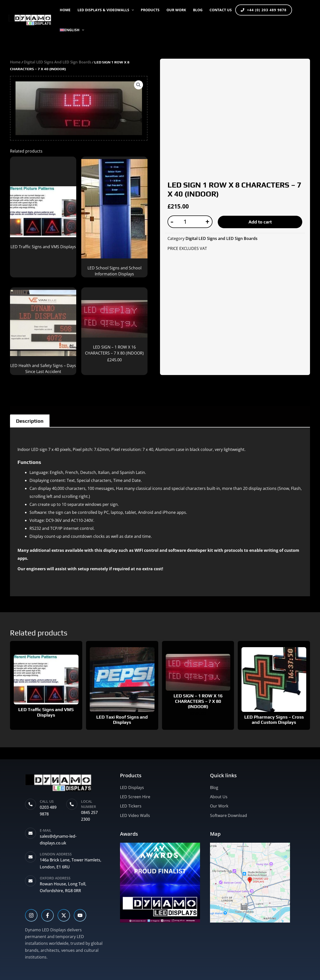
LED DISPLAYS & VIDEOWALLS (106, 10)
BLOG (198, 10)
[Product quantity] (187, 222)
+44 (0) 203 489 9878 (264, 10)
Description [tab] (30, 421)
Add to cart (260, 222)
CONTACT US (221, 10)
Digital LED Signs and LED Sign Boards (57, 62)
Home (65, 10)
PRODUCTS (150, 10)
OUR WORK (176, 10)
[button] (131, 10)
